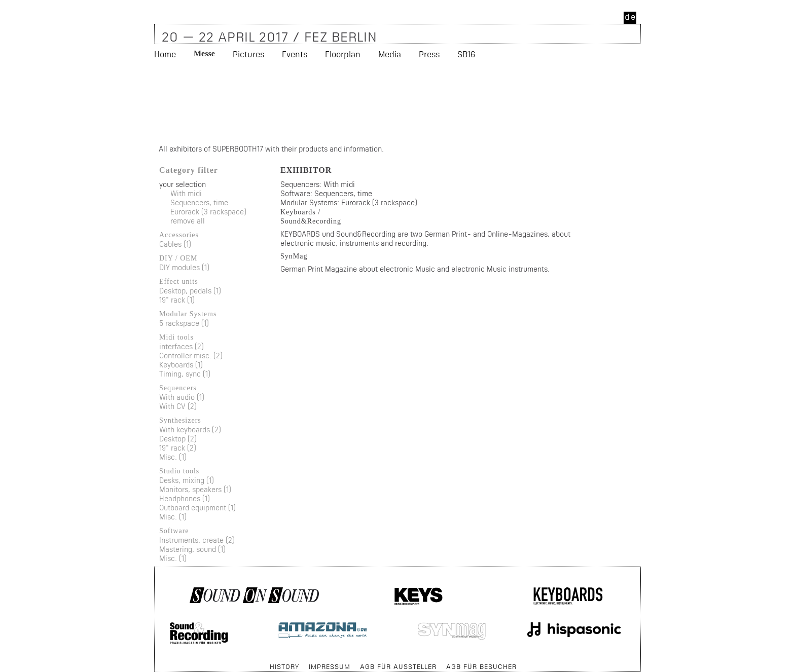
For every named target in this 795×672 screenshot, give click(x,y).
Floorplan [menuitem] (343, 54)
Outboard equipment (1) (197, 508)
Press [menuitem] (429, 54)
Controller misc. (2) (191, 356)
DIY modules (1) (184, 267)
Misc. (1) (173, 457)
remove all (188, 221)
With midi (186, 193)
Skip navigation (155, 662)
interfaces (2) (182, 346)
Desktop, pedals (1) (190, 291)
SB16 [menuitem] (466, 54)
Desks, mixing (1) (187, 480)
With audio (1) (182, 397)
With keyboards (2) (190, 430)
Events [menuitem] (295, 54)
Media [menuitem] (390, 54)
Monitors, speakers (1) (195, 489)
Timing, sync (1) (185, 374)
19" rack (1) (177, 300)
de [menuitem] (630, 16)
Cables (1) (175, 244)
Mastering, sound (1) (192, 549)
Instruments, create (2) (197, 540)
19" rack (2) (178, 448)
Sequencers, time (199, 202)
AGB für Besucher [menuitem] (481, 666)
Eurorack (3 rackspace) (208, 212)
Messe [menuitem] (204, 53)
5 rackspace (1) (184, 323)
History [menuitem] (284, 666)
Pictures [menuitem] (248, 54)
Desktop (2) (178, 439)
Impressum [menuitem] (330, 666)
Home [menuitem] (165, 54)
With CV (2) (178, 406)
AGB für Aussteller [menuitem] (398, 666)
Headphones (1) (185, 498)
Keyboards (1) (181, 365)
